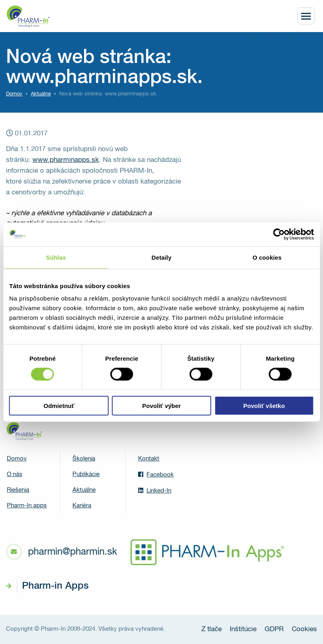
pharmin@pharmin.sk (72, 552)
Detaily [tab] (162, 257)
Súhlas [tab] (56, 257)
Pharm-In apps (27, 506)
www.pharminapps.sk (66, 160)
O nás (15, 474)
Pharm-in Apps (55, 586)
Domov (14, 94)
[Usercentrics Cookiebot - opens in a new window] (279, 234)
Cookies (304, 629)
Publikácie (86, 474)
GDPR (274, 629)
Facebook (156, 474)
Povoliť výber (161, 406)
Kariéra (82, 506)
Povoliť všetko (264, 406)
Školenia (84, 459)
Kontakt (149, 459)
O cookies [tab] (267, 257)
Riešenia (18, 490)
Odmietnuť (59, 406)
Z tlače (212, 629)
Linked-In (155, 491)
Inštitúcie (243, 629)
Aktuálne (84, 490)
